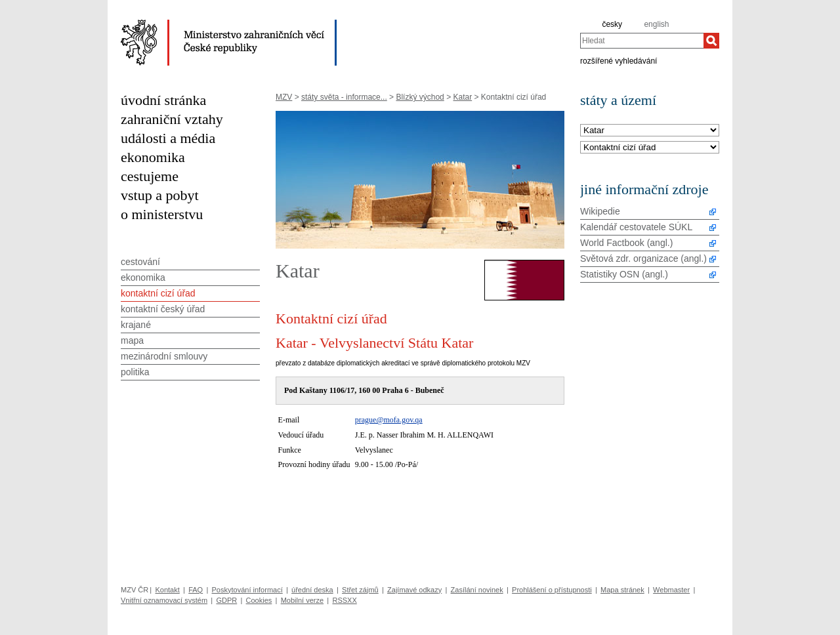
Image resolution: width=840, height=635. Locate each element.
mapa (132, 340)
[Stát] (650, 131)
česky (612, 24)
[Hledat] (711, 41)
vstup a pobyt (160, 195)
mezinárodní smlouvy (164, 356)
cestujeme (150, 176)
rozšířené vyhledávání (619, 60)
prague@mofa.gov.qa (389, 420)
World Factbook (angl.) (626, 243)
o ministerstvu (162, 214)
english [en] (656, 24)
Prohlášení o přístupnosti (552, 590)
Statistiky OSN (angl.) (624, 274)
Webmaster (671, 590)
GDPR (226, 600)
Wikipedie (600, 211)
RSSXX (344, 600)
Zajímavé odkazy (414, 590)
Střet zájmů (360, 590)
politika (135, 372)
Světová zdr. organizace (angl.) (643, 258)
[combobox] (642, 41)
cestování (140, 262)
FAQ (196, 590)
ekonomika (153, 157)
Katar (462, 97)
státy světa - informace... (344, 97)
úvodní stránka (163, 100)
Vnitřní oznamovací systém (164, 600)
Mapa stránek (622, 590)
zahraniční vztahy (172, 119)
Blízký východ (420, 97)
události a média (168, 138)
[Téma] (650, 148)
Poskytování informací (247, 590)
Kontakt (167, 590)
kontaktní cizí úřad (158, 293)
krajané (136, 325)
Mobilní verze (302, 600)
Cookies (259, 600)
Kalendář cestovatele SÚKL (636, 227)
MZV (284, 97)
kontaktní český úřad (163, 309)
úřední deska (312, 590)
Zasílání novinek (477, 590)
